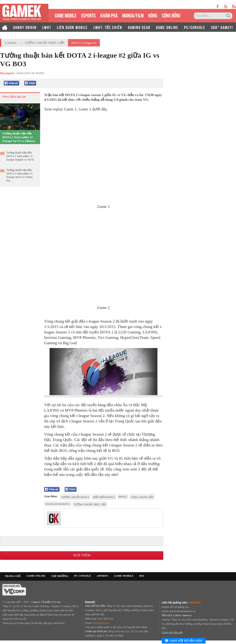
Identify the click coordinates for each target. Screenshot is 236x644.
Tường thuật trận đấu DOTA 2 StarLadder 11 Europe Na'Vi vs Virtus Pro (20, 175)
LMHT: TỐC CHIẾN (108, 27)
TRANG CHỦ (13, 576)
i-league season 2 (58, 504)
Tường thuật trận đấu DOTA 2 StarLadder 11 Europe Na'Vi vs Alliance (19, 137)
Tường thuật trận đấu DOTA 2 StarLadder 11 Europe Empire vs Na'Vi (20, 156)
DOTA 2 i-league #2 (84, 43)
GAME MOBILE (66, 15)
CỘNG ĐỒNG (171, 15)
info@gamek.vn (101, 623)
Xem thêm (82, 555)
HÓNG (153, 15)
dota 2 (123, 497)
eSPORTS (88, 15)
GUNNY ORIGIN (25, 27)
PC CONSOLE (83, 576)
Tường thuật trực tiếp (45, 43)
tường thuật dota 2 (75, 497)
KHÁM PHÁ (109, 15)
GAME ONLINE (167, 27)
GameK (11, 43)
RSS (142, 576)
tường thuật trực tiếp (90, 504)
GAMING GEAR (139, 27)
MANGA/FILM (133, 15)
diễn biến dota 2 (104, 497)
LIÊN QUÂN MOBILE (72, 27)
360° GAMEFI (222, 27)
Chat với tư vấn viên (184, 641)
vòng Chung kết (142, 497)
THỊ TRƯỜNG (60, 576)
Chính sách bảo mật (172, 632)
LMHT (47, 27)
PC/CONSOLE (195, 27)
